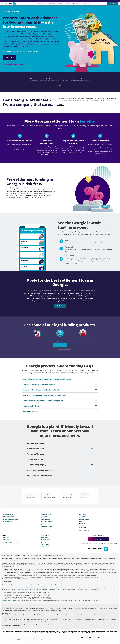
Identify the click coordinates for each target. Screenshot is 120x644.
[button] (60, 85)
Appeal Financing (45, 535)
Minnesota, (90, 586)
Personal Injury (44, 514)
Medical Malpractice (45, 517)
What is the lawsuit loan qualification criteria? (39, 382)
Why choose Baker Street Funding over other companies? (43, 398)
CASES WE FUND (45, 510)
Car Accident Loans (60, 337)
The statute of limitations (36, 452)
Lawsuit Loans (37, 337)
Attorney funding (47, 598)
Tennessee (69, 587)
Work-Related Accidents (46, 524)
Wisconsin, (91, 587)
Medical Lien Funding (46, 544)
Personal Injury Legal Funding (83, 336)
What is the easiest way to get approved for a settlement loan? (44, 393)
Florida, (33, 586)
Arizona (4, 586)
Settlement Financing (46, 537)
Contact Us (82, 524)
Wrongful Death (45, 523)
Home (3, 1)
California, (17, 586)
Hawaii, (41, 586)
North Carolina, (16, 587)
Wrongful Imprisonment (46, 512)
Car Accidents (44, 516)
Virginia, (80, 587)
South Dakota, (63, 587)
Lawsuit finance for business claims (11, 598)
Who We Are (82, 516)
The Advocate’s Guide (7, 519)
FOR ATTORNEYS (45, 533)
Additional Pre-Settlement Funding (10, 517)
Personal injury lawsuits (35, 446)
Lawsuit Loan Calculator (8, 521)
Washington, (86, 587)
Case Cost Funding (45, 542)
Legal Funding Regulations (9, 514)
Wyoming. (97, 587)
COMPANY (82, 510)
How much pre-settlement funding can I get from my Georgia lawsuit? (47, 377)
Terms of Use (6, 537)
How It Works (82, 512)
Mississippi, (80, 586)
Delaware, (29, 586)
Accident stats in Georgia (35, 441)
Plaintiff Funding (45, 539)
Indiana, (52, 586)
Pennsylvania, (42, 587)
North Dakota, (23, 587)
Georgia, (37, 586)
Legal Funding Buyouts (8, 516)
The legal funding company (36, 463)
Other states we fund (30, 409)
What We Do (82, 514)
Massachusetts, (69, 586)
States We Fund (10, 1)
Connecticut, (23, 586)
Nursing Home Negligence (47, 519)
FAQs (81, 519)
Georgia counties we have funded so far (41, 468)
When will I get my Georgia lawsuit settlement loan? (41, 388)
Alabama (9, 586)
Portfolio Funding (45, 541)
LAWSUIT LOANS (6, 510)
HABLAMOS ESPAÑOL (84, 529)
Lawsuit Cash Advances (8, 512)
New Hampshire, (102, 586)
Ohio (27, 587)
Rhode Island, (49, 587)
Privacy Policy (6, 535)
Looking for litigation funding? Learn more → (13, 64)
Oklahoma (31, 587)
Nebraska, (95, 586)
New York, (113, 586)
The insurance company (35, 457)
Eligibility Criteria (6, 539)
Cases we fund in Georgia (31, 404)
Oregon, (36, 587)
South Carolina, (56, 587)
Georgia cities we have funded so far (39, 473)
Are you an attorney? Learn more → (11, 62)
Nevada (108, 586)
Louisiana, (59, 586)
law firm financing (95, 598)
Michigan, (75, 586)
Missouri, (85, 586)
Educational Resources (84, 517)
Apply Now (98, 537)
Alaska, (13, 586)
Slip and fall (44, 521)
